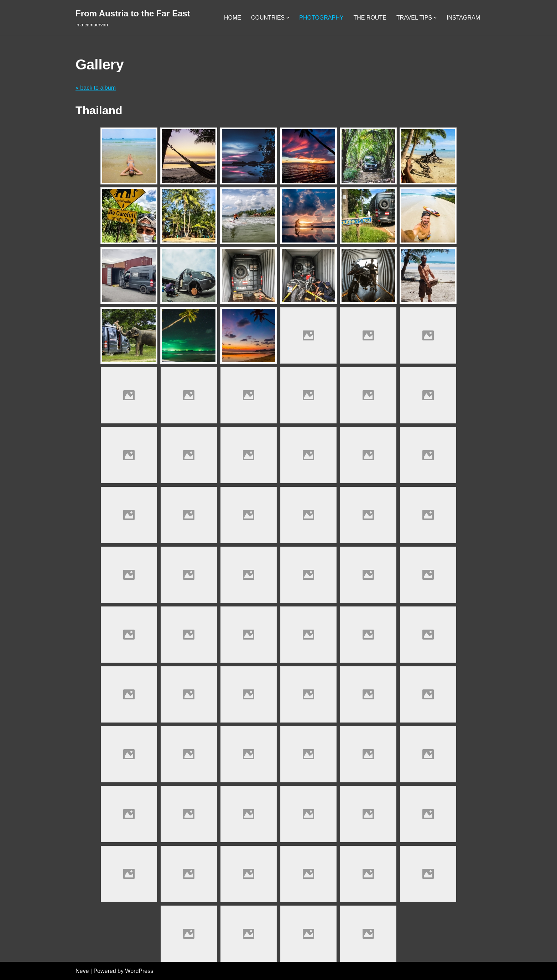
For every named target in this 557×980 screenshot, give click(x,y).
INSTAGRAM (463, 18)
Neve (82, 971)
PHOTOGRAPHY (321, 18)
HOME (233, 18)
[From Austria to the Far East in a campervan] (133, 18)
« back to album (96, 88)
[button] (288, 18)
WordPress (139, 971)
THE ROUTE (370, 18)
